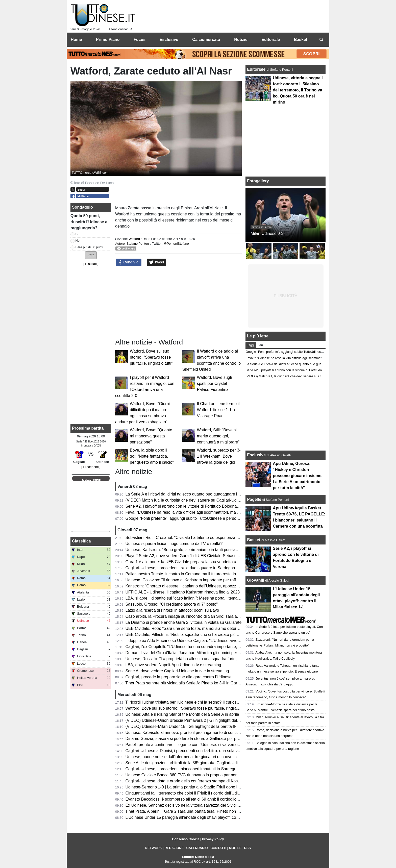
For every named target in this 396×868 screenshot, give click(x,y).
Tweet (157, 262)
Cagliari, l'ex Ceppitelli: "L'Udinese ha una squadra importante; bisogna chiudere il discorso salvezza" (216, 647)
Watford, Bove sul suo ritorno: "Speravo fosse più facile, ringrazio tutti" (151, 357)
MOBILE (235, 848)
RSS (247, 848)
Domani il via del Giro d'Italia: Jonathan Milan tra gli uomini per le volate (189, 653)
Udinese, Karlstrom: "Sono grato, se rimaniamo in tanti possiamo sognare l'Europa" (200, 550)
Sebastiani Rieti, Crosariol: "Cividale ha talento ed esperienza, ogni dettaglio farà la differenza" (210, 538)
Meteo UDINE (92, 480)
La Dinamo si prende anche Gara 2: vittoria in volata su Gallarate (184, 622)
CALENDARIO (197, 848)
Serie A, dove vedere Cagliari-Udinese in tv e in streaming (177, 671)
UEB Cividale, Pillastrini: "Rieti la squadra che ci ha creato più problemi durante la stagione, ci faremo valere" (223, 635)
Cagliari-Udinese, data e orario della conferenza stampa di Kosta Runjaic (191, 781)
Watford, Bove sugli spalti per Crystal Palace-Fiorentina (214, 383)
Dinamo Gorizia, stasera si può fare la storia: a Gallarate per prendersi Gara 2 (195, 739)
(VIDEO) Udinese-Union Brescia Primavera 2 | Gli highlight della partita (189, 720)
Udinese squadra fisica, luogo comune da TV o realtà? (174, 544)
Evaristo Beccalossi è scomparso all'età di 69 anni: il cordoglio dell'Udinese (193, 799)
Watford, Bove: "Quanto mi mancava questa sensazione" (151, 436)
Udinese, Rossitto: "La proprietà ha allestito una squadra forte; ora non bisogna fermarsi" (205, 659)
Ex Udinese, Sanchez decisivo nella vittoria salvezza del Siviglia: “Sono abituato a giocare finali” (211, 805)
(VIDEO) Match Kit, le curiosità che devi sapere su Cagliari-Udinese (186, 500)
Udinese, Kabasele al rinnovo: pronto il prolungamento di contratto (185, 733)
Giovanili (256, 580)
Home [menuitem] (76, 40)
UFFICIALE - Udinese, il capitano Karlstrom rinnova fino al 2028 (183, 592)
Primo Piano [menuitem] (108, 40)
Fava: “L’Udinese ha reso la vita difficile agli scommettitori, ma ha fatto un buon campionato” (208, 512)
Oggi (251, 345)
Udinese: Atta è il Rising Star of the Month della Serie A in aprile (182, 714)
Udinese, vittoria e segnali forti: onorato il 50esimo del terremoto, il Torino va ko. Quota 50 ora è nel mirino (298, 90)
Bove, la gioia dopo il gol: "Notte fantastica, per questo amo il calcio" (152, 456)
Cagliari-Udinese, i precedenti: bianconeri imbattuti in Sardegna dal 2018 (190, 769)
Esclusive (256, 455)
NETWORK (154, 848)
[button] (91, 255)
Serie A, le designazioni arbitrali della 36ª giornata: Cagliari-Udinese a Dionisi (194, 763)
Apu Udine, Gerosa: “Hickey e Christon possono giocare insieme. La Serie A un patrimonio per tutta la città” (298, 476)
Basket (254, 540)
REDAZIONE (174, 848)
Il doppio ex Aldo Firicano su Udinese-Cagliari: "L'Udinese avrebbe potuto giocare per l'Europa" (210, 641)
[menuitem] (321, 40)
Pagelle (254, 499)
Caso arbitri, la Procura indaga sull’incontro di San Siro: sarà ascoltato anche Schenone (204, 616)
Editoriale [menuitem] (271, 40)
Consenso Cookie (186, 839)
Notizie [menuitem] (241, 40)
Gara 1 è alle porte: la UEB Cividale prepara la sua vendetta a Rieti (185, 562)
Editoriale (257, 69)
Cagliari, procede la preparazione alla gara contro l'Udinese (179, 677)
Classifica (81, 541)
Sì (77, 234)
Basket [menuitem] (301, 40)
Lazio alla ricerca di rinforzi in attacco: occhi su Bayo (172, 610)
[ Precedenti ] (91, 467)
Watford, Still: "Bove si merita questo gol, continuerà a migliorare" (218, 436)
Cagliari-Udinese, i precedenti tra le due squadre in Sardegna (180, 568)
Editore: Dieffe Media (198, 857)
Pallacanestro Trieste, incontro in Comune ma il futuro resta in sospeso (189, 574)
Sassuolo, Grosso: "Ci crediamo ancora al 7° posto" (172, 604)
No (78, 241)
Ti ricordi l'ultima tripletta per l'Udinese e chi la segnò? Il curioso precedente (193, 702)
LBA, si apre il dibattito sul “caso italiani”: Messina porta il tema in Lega (189, 598)
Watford (134, 239)
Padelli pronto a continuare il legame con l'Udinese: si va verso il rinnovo (190, 745)
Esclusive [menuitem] (169, 40)
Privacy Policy (213, 839)
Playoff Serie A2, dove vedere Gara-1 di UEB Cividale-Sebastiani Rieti (188, 556)
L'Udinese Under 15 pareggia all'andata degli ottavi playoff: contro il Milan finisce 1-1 (201, 817)
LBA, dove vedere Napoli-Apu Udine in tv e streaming (173, 665)
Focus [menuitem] (140, 40)
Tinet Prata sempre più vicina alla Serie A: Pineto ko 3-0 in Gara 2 (184, 683)
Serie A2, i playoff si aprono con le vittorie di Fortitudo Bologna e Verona (190, 506)
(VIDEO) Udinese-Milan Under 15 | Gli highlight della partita (179, 726)
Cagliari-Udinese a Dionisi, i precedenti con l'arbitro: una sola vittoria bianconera (197, 751)
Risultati (91, 264)
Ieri (261, 345)
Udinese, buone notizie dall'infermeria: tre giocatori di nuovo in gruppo (188, 757)
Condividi (129, 262)
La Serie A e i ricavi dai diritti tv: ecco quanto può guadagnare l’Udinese (189, 494)
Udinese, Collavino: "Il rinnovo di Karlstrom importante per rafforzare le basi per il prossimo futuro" (213, 580)
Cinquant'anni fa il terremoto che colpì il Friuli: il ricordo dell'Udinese (186, 793)
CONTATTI (218, 848)
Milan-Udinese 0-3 (267, 233)
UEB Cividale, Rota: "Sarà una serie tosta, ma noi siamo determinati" (187, 628)
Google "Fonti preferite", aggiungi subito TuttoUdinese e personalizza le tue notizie (199, 518)
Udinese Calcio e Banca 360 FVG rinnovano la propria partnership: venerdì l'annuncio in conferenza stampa (222, 775)
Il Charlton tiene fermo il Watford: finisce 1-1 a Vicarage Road (218, 410)
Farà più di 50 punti (89, 247)
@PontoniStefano (176, 244)
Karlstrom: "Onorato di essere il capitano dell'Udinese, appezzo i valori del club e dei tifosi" (206, 586)
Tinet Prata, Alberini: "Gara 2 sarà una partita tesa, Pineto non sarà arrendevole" (197, 811)
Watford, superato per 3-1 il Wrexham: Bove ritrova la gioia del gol (219, 456)
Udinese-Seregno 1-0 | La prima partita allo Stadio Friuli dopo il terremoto (191, 787)
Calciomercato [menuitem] (206, 40)
